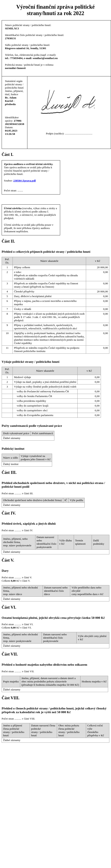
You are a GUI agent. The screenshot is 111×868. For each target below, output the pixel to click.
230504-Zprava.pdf (25, 181)
